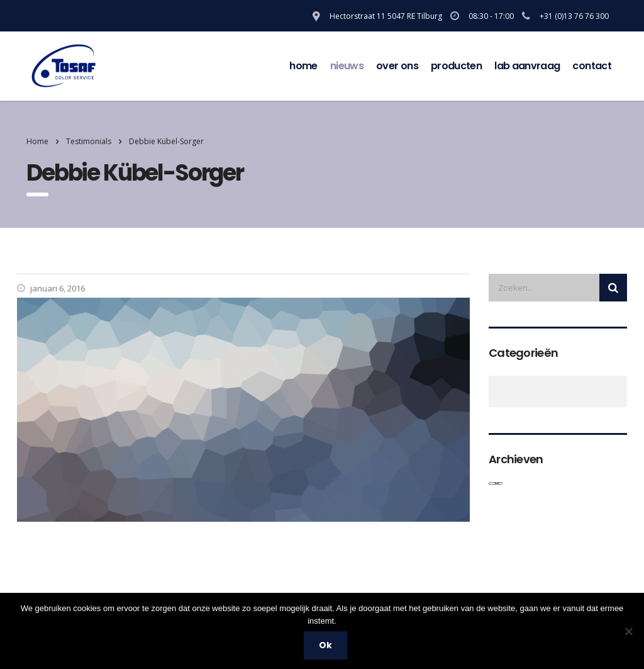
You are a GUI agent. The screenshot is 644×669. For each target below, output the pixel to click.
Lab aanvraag (527, 66)
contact (592, 66)
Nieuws (347, 66)
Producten (456, 66)
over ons (397, 66)
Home (303, 66)
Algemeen (496, 391)
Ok (325, 645)
